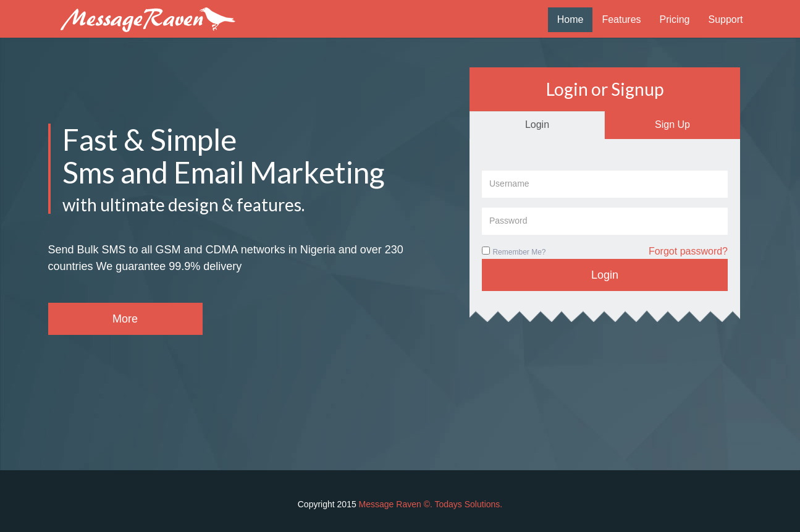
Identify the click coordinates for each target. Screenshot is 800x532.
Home (571, 19)
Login (537, 125)
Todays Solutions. (469, 504)
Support (725, 19)
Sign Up (672, 125)
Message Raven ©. (397, 504)
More (125, 319)
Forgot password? (688, 251)
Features (621, 19)
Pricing (675, 19)
